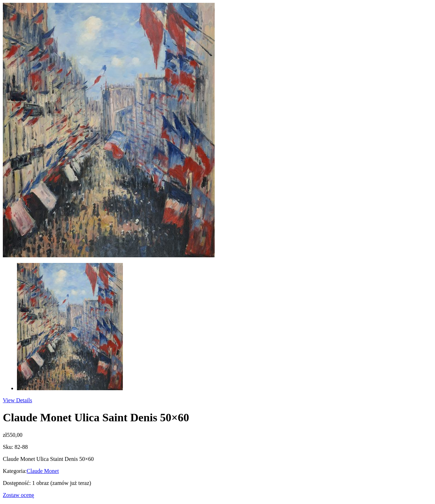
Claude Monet (43, 471)
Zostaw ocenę (18, 495)
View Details (17, 400)
